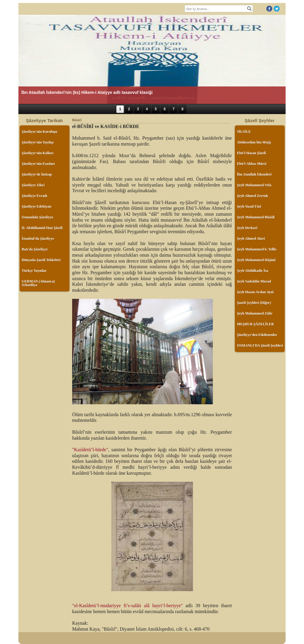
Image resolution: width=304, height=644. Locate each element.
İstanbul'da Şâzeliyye (38, 239)
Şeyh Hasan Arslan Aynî (255, 292)
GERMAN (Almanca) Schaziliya (38, 283)
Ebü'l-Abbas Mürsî (252, 164)
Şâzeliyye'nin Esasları (38, 164)
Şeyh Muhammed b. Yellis (257, 249)
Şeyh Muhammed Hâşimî (256, 260)
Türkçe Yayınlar (34, 271)
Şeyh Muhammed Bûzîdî (256, 217)
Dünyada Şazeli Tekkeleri (41, 260)
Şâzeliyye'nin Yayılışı (38, 142)
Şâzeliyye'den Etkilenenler (257, 335)
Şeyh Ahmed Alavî (251, 239)
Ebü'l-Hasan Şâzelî (251, 153)
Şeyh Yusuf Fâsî (249, 206)
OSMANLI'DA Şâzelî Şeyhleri (260, 345)
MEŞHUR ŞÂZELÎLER (255, 324)
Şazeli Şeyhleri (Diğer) (254, 303)
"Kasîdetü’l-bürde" (90, 450)
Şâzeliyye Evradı (34, 196)
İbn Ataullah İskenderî (254, 174)
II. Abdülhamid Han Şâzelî (42, 228)
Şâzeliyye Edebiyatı (37, 206)
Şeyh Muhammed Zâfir (255, 313)
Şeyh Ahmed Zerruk (252, 196)
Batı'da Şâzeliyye (35, 249)
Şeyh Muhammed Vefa (254, 185)
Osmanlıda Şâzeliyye (37, 217)
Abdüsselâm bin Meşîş (254, 142)
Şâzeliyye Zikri (33, 185)
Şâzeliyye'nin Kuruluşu (39, 132)
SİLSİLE (244, 132)
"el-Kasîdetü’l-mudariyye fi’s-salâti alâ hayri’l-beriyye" (128, 606)
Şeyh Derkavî (247, 228)
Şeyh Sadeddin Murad (254, 281)
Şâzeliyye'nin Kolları (38, 153)
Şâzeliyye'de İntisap (37, 174)
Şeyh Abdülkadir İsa (252, 271)
